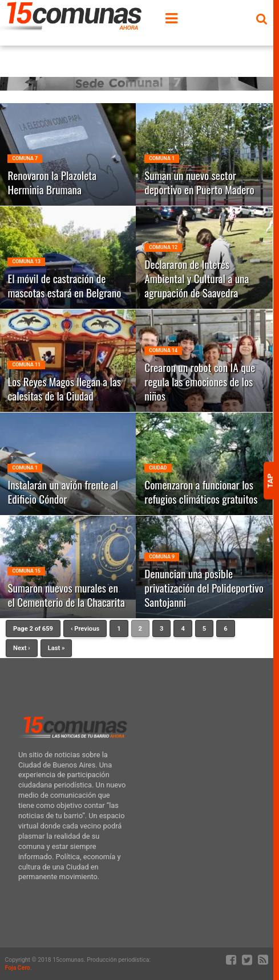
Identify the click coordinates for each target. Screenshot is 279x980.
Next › (22, 648)
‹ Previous (85, 629)
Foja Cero (18, 968)
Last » (56, 648)
